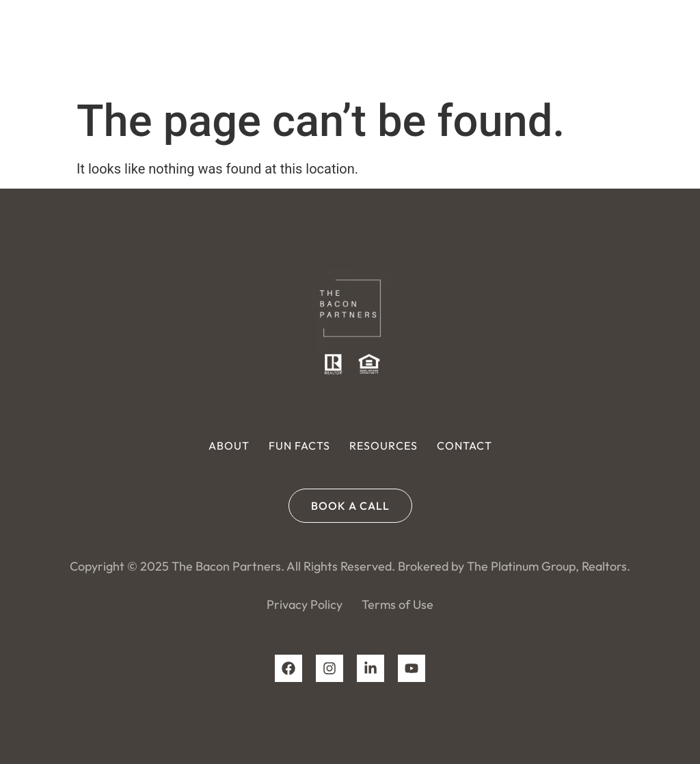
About (229, 446)
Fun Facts (299, 446)
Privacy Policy (305, 604)
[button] (675, 45)
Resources (383, 446)
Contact (465, 446)
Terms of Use (398, 604)
